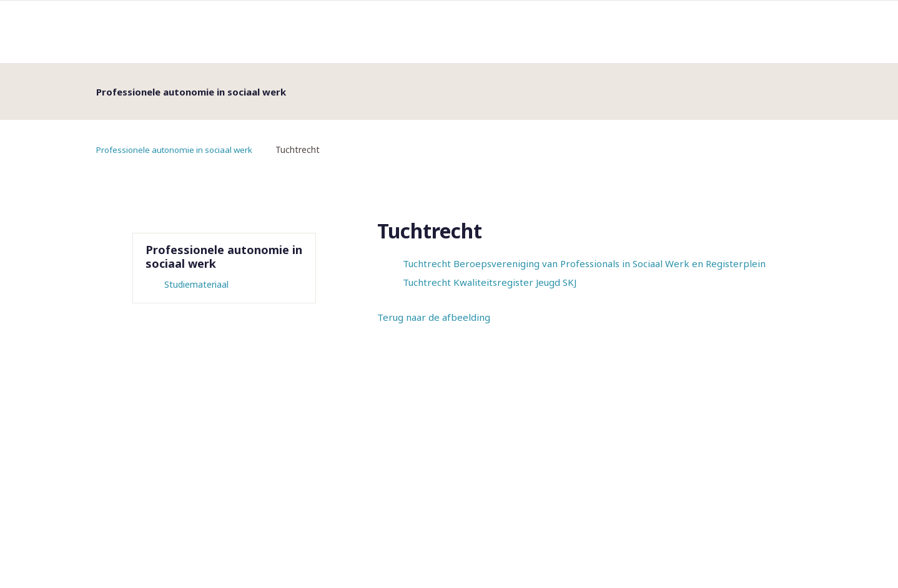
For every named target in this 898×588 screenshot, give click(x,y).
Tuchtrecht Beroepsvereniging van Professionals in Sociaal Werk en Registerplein (584, 263)
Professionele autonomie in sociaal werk (179, 149)
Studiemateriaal (196, 284)
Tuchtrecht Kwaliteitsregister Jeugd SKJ (490, 282)
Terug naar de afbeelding (434, 317)
